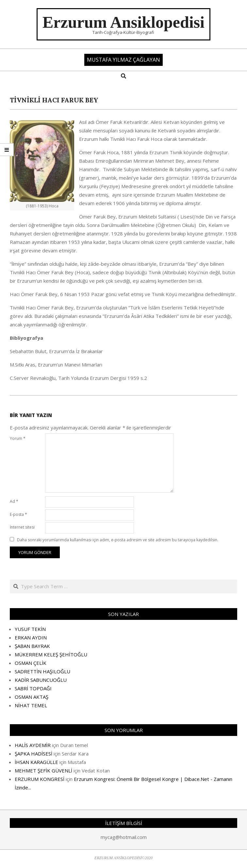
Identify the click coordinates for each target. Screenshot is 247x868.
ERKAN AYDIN (31, 637)
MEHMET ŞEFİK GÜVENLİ (43, 771)
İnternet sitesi (22, 527)
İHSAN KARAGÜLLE (36, 762)
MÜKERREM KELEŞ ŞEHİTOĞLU (51, 654)
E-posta (18, 514)
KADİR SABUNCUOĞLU (41, 680)
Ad (14, 501)
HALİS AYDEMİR (33, 745)
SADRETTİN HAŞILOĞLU (42, 671)
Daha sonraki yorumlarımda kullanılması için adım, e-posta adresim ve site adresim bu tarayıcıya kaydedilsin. (118, 540)
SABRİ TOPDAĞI (33, 688)
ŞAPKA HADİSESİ (33, 754)
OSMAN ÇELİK (31, 663)
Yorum (18, 438)
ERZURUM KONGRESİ (40, 779)
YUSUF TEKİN (30, 629)
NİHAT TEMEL (31, 705)
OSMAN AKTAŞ (32, 697)
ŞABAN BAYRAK (32, 646)
